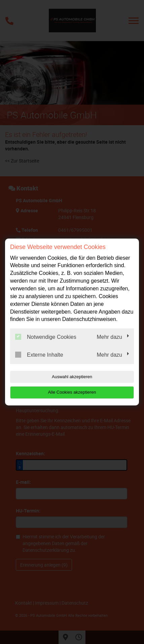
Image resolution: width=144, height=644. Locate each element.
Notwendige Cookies (46, 337)
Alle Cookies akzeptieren (72, 392)
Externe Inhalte (39, 355)
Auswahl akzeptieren (72, 377)
